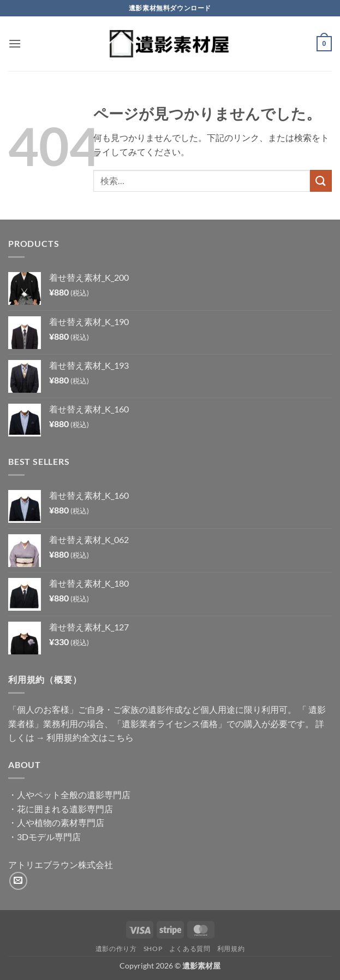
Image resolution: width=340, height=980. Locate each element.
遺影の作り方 (116, 949)
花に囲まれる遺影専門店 (65, 809)
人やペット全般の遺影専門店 (74, 795)
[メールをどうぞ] (18, 881)
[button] (15, 43)
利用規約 (231, 949)
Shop (153, 949)
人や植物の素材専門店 (61, 822)
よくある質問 (190, 949)
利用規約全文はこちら (90, 737)
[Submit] (321, 181)
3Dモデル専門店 (49, 837)
